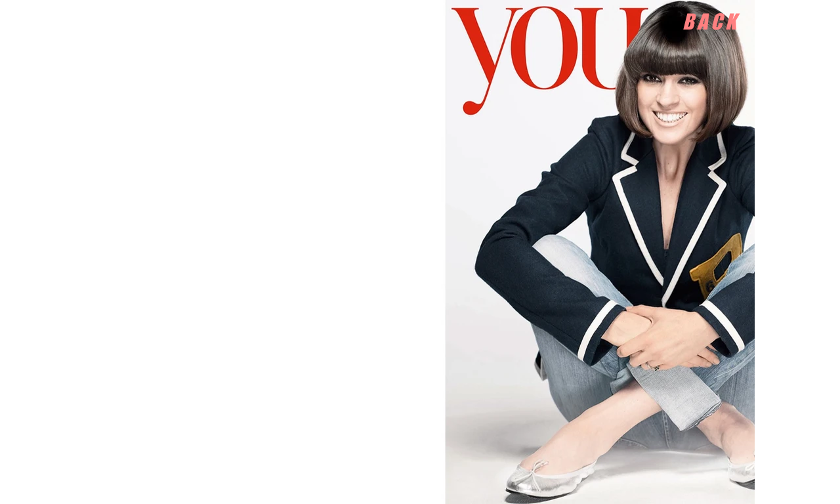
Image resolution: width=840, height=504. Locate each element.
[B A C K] (709, 22)
